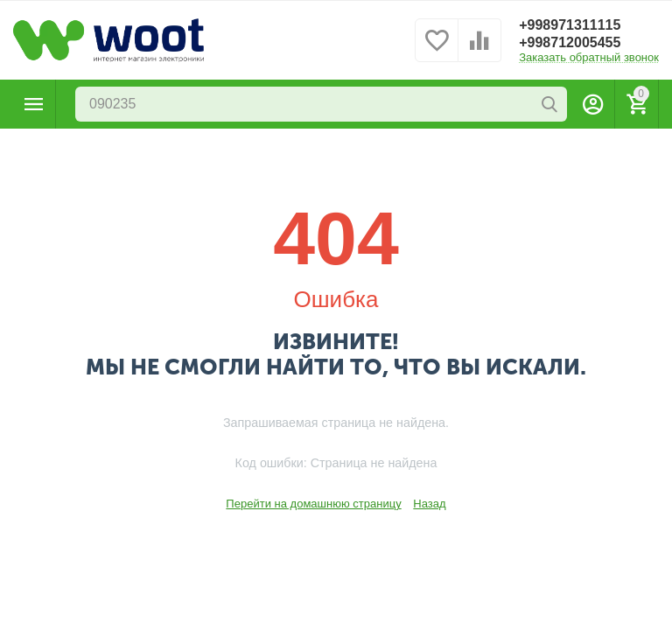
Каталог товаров (34, 104)
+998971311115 (570, 25)
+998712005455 (570, 42)
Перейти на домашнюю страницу (313, 504)
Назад (429, 504)
